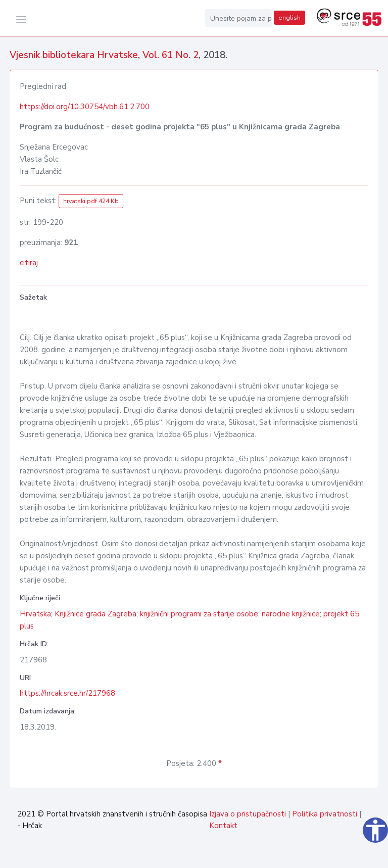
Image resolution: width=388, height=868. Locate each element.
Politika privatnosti (325, 814)
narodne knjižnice (291, 614)
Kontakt (223, 826)
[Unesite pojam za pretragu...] (238, 18)
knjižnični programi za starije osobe (199, 614)
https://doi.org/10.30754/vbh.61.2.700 (85, 107)
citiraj (29, 263)
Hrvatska (35, 614)
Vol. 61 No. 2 (171, 55)
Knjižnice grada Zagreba (95, 614)
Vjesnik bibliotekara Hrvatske (74, 55)
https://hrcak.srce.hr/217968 (67, 693)
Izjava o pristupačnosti (248, 814)
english (289, 18)
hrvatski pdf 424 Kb (91, 201)
